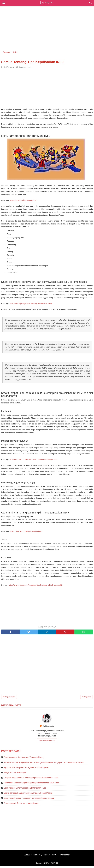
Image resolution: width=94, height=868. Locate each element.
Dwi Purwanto (48, 728)
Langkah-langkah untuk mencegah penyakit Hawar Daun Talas (31, 779)
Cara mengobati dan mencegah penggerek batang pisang (29, 800)
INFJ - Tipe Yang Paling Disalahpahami (26, 533)
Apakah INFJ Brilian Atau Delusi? (24, 201)
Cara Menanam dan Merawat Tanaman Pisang (24, 759)
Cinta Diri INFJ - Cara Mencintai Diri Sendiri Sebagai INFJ (34, 461)
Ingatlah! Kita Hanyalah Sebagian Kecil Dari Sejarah (26, 769)
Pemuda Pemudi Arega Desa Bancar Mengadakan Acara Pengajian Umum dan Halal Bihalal (44, 764)
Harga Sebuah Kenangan (15, 774)
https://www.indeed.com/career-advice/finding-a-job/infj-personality (36, 586)
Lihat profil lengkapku (47, 742)
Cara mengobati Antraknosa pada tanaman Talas (25, 789)
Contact (36, 856)
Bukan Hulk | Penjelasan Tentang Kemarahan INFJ (31, 304)
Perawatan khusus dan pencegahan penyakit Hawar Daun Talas (31, 784)
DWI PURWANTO (52, 865)
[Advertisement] (47, 28)
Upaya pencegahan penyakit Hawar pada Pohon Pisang (28, 794)
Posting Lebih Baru (9, 698)
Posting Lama (86, 698)
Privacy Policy (51, 856)
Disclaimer (66, 856)
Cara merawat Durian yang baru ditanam (21, 805)
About (26, 856)
